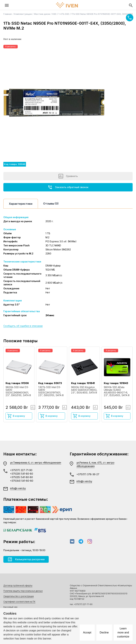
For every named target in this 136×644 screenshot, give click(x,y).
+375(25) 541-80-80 (21, 477)
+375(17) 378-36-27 (88, 474)
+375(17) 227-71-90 (21, 470)
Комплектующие (23, 14)
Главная (8, 14)
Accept (87, 632)
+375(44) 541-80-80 (22, 481)
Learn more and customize (123, 632)
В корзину (16, 416)
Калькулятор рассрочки (26, 559)
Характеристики (21, 204)
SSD (54, 14)
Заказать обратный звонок (68, 187)
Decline (104, 632)
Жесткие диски (42, 14)
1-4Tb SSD (64, 14)
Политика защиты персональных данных (23, 591)
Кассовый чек (10, 607)
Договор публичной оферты (18, 585)
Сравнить (68, 176)
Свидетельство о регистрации (19, 596)
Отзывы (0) (51, 204)
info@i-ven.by (18, 488)
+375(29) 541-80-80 (22, 474)
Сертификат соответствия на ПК (19, 602)
